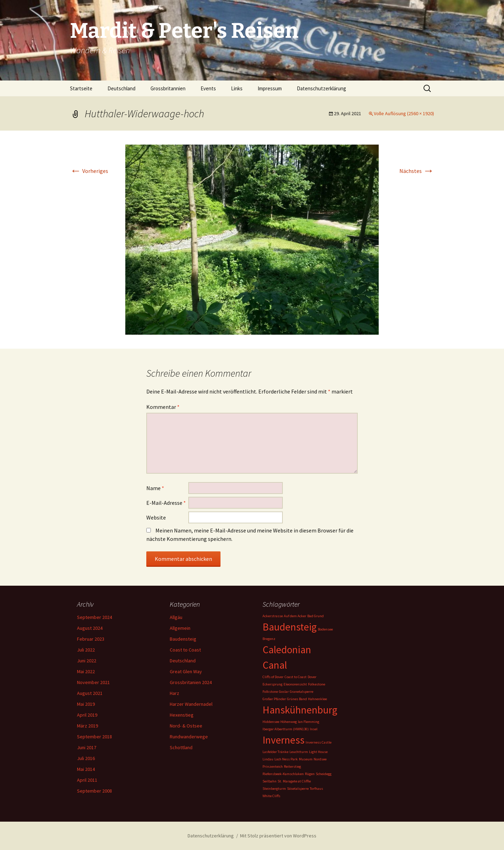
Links (237, 88)
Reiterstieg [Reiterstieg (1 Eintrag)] (292, 767)
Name (155, 488)
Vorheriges (89, 171)
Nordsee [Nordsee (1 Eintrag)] (320, 759)
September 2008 (94, 791)
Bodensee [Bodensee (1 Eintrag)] (325, 629)
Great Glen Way (186, 671)
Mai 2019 (86, 704)
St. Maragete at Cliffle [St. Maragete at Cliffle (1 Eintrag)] (294, 781)
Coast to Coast (185, 650)
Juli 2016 (86, 758)
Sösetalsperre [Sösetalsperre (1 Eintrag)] (298, 789)
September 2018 (94, 737)
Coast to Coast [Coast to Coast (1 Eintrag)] (296, 677)
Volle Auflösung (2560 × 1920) (404, 113)
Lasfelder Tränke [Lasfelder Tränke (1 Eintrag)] (275, 752)
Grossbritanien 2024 (191, 682)
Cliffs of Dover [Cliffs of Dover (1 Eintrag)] (273, 677)
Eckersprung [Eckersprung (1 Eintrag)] (272, 684)
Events (208, 88)
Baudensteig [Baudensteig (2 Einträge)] (290, 627)
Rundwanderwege (189, 737)
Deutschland (121, 88)
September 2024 (94, 617)
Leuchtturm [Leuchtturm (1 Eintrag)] (299, 752)
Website (156, 517)
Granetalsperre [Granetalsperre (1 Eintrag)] (302, 692)
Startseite (81, 88)
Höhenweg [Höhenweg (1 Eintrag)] (289, 722)
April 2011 (87, 780)
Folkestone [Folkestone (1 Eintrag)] (317, 684)
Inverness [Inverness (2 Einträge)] (283, 740)
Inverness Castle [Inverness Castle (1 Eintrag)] (318, 742)
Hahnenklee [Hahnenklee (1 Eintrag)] (317, 699)
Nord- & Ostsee (186, 726)
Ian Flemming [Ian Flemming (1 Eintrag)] (309, 722)
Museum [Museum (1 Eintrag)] (306, 759)
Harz (174, 693)
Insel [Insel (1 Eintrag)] (314, 729)
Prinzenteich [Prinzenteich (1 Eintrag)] (273, 767)
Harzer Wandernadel (191, 704)
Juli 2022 (86, 650)
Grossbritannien (168, 88)
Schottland (181, 747)
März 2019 (87, 726)
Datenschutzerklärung (321, 88)
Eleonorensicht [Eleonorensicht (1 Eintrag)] (295, 684)
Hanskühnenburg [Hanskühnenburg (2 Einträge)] (300, 710)
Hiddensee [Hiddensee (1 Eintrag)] (271, 722)
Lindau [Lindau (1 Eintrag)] (268, 759)
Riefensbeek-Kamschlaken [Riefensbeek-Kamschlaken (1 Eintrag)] (283, 774)
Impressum (270, 88)
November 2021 (93, 682)
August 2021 (90, 693)
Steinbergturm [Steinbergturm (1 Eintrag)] (274, 789)
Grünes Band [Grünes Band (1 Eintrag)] (297, 699)
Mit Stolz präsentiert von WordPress (278, 836)
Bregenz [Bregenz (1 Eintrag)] (269, 639)
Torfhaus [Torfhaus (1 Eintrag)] (316, 789)
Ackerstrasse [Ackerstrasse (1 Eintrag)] (273, 616)
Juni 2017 (87, 747)
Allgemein (180, 628)
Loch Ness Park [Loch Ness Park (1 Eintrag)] (286, 759)
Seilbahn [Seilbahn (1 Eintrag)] (269, 781)
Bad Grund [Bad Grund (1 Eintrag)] (316, 616)
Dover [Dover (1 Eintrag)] (312, 677)
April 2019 (87, 715)
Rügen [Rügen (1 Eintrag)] (310, 774)
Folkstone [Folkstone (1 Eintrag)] (270, 692)
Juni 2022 (87, 661)
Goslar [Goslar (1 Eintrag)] (284, 692)
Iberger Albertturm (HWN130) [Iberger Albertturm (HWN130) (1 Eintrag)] (286, 729)
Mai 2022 (86, 671)
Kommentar (163, 407)
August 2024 (90, 628)
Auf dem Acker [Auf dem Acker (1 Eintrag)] (295, 616)
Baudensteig (183, 639)
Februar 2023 (91, 639)
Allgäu (176, 617)
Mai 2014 (86, 769)
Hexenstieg (182, 715)
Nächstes (417, 171)
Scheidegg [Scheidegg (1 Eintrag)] (324, 774)
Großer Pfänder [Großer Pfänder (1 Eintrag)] (274, 699)
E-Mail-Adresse (166, 503)
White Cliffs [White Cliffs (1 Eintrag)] (271, 796)
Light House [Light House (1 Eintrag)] (318, 752)
